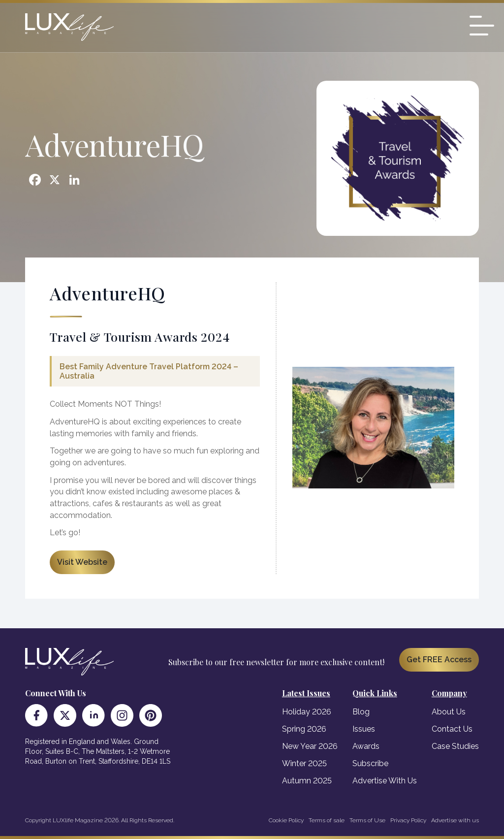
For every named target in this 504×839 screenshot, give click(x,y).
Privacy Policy (408, 820)
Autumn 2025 (307, 781)
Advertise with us (455, 820)
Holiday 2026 (307, 712)
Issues (364, 729)
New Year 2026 (310, 746)
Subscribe (370, 763)
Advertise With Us (385, 781)
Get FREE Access (439, 660)
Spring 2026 (304, 729)
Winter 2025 (304, 763)
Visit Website (82, 562)
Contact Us (452, 729)
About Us (449, 712)
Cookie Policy (286, 820)
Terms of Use (367, 820)
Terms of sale (327, 820)
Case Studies (455, 746)
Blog (361, 712)
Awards (366, 746)
